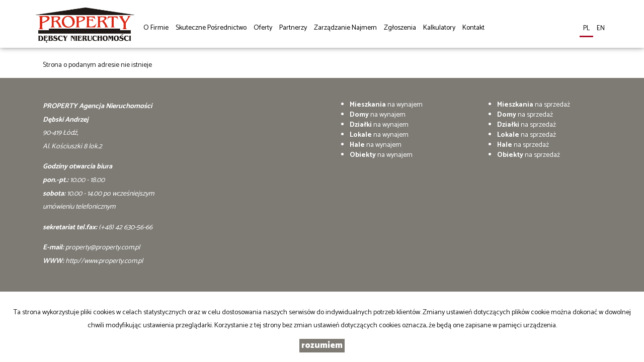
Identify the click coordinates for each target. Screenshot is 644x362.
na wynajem (386, 105)
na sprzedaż (534, 105)
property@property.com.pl (103, 248)
